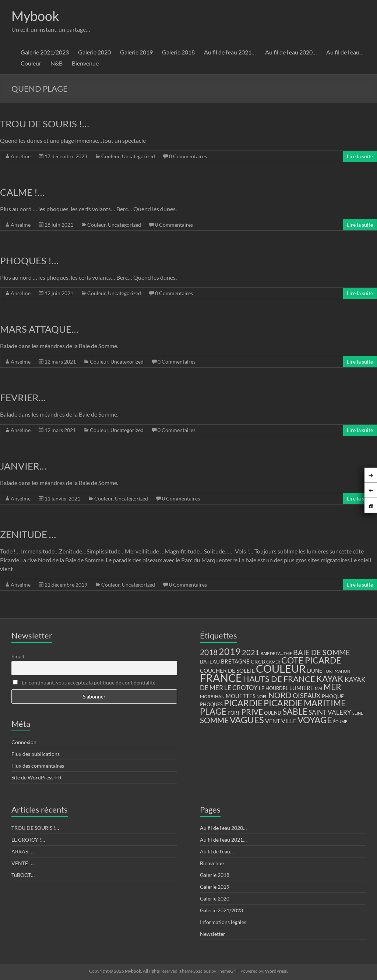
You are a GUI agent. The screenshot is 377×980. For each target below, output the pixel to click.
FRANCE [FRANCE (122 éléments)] (221, 678)
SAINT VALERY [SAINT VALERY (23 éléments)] (330, 712)
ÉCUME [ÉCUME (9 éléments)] (340, 721)
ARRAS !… (23, 851)
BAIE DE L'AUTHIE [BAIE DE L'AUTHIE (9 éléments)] (276, 653)
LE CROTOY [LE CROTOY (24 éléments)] (241, 688)
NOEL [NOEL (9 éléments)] (262, 696)
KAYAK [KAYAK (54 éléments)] (330, 679)
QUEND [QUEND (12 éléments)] (273, 713)
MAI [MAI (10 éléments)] (318, 688)
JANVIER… (23, 466)
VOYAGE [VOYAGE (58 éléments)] (315, 720)
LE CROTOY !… (28, 840)
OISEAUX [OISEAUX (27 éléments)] (307, 696)
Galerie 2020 (94, 52)
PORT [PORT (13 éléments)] (234, 713)
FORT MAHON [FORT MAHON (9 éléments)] (337, 671)
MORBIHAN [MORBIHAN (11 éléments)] (212, 696)
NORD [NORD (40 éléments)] (280, 695)
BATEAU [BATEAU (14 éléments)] (210, 662)
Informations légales (223, 922)
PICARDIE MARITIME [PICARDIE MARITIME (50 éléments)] (305, 703)
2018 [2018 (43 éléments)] (209, 652)
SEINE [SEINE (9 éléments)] (358, 713)
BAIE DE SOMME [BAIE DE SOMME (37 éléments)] (322, 652)
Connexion (24, 742)
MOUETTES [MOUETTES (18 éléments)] (241, 696)
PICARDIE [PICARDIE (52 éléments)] (243, 703)
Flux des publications (36, 754)
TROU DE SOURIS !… (45, 124)
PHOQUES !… (29, 261)
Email (18, 656)
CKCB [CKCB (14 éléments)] (258, 662)
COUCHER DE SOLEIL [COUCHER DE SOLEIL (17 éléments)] (227, 671)
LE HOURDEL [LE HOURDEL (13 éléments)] (274, 688)
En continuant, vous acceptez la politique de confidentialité (84, 682)
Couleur (31, 63)
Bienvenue (85, 63)
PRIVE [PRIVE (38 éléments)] (252, 712)
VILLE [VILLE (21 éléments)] (289, 721)
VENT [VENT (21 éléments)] (273, 721)
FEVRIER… (23, 397)
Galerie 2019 (136, 52)
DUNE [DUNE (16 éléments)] (315, 671)
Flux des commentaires (38, 766)
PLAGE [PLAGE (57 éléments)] (213, 711)
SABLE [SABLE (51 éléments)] (295, 712)
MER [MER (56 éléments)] (332, 687)
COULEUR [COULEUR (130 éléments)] (281, 668)
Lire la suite (360, 156)
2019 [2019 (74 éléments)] (230, 651)
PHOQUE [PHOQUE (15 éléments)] (333, 696)
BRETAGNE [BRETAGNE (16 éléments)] (235, 661)
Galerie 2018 (178, 52)
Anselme (21, 156)
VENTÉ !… (23, 863)
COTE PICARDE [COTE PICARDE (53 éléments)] (311, 660)
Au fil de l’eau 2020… (291, 52)
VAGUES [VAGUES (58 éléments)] (247, 720)
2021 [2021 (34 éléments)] (251, 652)
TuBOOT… (23, 875)
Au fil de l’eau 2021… (230, 52)
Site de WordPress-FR (36, 777)
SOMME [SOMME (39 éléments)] (214, 720)
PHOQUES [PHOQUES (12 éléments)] (211, 705)
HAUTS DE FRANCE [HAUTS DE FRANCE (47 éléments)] (279, 679)
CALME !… (22, 192)
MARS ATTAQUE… (39, 329)
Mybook (35, 16)
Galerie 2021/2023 (45, 52)
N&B (57, 63)
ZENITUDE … (28, 534)
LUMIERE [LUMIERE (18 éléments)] (302, 688)
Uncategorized (138, 156)
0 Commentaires (188, 156)
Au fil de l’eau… (345, 52)
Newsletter (213, 934)
